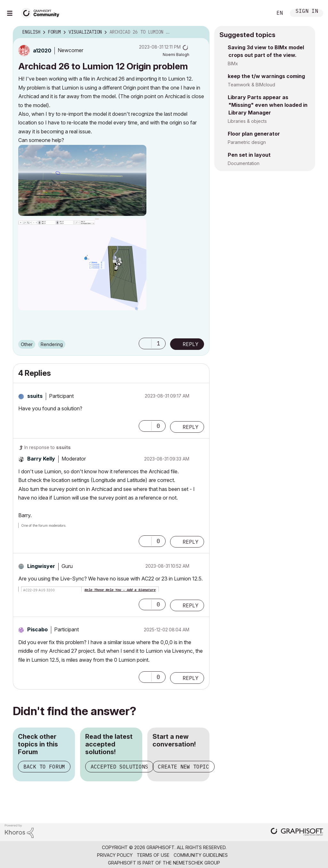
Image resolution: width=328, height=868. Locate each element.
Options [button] (201, 32)
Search (260, 13)
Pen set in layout (249, 155)
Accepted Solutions (119, 767)
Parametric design (247, 142)
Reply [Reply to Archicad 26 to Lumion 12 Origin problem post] (191, 344)
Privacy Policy (115, 855)
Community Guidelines (201, 855)
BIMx (233, 63)
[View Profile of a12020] (42, 51)
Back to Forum (44, 767)
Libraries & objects (247, 121)
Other (27, 344)
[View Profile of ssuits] (35, 396)
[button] (82, 180)
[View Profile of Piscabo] (37, 629)
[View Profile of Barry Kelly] (41, 459)
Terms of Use (153, 855)
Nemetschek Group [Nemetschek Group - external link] (197, 863)
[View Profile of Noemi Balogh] (176, 55)
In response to (48, 447)
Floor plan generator (254, 134)
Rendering (52, 344)
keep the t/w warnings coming (266, 76)
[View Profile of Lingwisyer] (41, 566)
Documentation (244, 163)
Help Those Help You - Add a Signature (120, 590)
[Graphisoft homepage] (297, 832)
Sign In (307, 12)
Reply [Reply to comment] (191, 427)
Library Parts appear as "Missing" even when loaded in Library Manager (268, 105)
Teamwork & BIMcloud (251, 85)
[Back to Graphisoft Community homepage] (42, 12)
